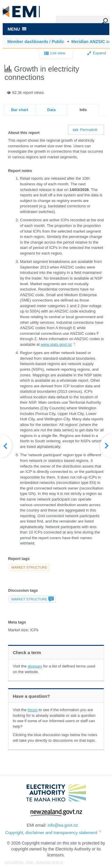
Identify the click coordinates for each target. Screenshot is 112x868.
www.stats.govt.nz (56, 344)
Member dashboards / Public (36, 42)
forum (33, 710)
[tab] (20, 110)
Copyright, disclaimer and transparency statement (51, 833)
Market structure (29, 567)
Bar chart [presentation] (20, 110)
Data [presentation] (51, 110)
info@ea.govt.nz (63, 825)
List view (55, 53)
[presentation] (83, 110)
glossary (35, 666)
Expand (97, 53)
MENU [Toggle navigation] (17, 29)
